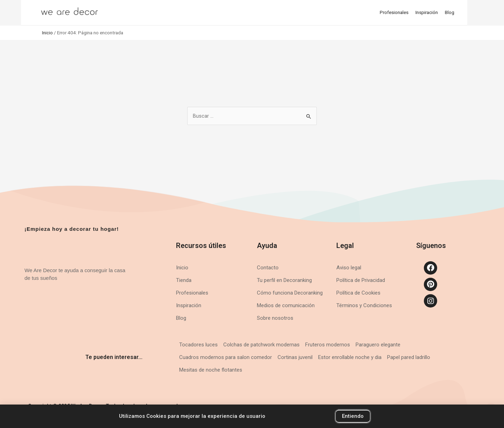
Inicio (47, 33)
